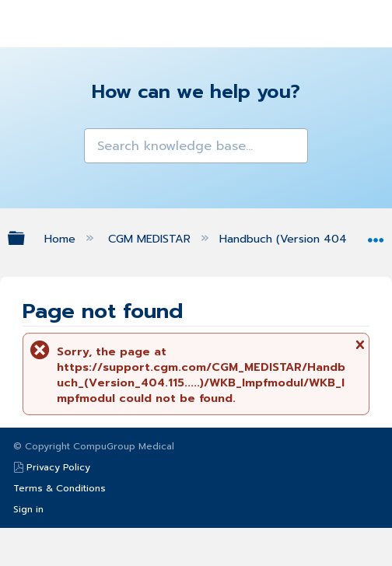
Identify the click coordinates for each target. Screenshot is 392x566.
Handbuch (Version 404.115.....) (301, 239)
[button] (97, 141)
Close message (359, 349)
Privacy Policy (58, 467)
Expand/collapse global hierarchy (26, 238)
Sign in (28, 509)
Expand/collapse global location (376, 234)
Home (62, 239)
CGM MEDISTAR (151, 239)
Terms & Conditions (59, 488)
